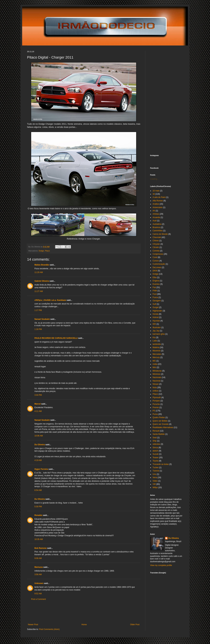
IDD (154, 324)
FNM (155, 291)
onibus (155, 391)
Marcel (38, 404)
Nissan (156, 384)
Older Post (135, 625)
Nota (155, 388)
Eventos (156, 284)
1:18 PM (38, 329)
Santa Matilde (159, 434)
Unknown (39, 583)
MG (154, 361)
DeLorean (157, 267)
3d (154, 194)
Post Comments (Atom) (49, 629)
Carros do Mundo (160, 234)
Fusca (155, 297)
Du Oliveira (40, 445)
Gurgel (156, 307)
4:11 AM (38, 411)
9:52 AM (38, 594)
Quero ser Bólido (160, 421)
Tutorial (156, 471)
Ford (155, 294)
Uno (154, 474)
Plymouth (157, 397)
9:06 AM (38, 558)
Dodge (41, 251)
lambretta (157, 344)
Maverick (157, 351)
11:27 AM (39, 291)
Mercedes (157, 354)
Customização (159, 264)
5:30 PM (38, 507)
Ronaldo (38, 515)
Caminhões (158, 231)
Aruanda (156, 217)
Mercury (156, 357)
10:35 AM (39, 539)
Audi (155, 221)
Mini (154, 367)
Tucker (156, 468)
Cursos (156, 261)
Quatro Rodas (159, 417)
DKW (155, 271)
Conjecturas (158, 254)
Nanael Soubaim (42, 319)
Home (84, 625)
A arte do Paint (159, 197)
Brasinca (156, 227)
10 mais (156, 191)
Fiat (154, 287)
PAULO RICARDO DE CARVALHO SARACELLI (56, 338)
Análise (156, 204)
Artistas (156, 214)
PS (154, 411)
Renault (156, 431)
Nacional (156, 381)
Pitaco (47, 251)
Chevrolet (157, 237)
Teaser (156, 458)
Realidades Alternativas (163, 427)
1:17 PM (38, 310)
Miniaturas (157, 371)
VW (154, 484)
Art (154, 211)
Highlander (157, 311)
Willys (155, 487)
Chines (156, 241)
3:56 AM (38, 574)
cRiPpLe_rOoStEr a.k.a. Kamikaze (50, 300)
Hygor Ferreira (41, 469)
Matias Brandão (42, 265)
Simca (155, 448)
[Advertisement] (87, 612)
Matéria (156, 347)
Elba (155, 277)
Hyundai (156, 321)
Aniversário (157, 207)
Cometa (156, 251)
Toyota (155, 461)
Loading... (154, 179)
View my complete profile (161, 565)
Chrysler (156, 244)
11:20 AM (39, 272)
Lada (155, 341)
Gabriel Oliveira (42, 281)
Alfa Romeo (158, 201)
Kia (154, 337)
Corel (155, 257)
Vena (155, 477)
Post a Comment (38, 599)
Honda (155, 314)
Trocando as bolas (161, 464)
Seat (155, 438)
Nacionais (157, 377)
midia (155, 364)
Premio (156, 407)
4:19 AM (38, 460)
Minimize (156, 374)
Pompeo (156, 401)
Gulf (154, 304)
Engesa (156, 281)
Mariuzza (39, 567)
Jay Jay (156, 331)
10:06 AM (39, 436)
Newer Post (33, 625)
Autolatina (157, 224)
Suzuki (156, 454)
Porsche (156, 404)
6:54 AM (38, 490)
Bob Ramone (41, 548)
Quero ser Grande (161, 424)
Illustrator (157, 327)
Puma (155, 414)
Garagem (157, 301)
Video (155, 481)
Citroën (156, 247)
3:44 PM (38, 395)
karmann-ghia (159, 334)
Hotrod (156, 317)
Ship (155, 441)
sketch (155, 451)
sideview (156, 444)
